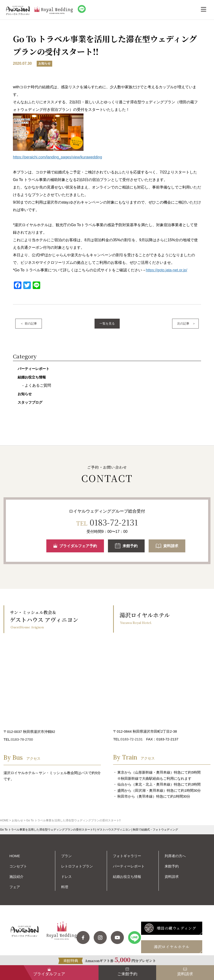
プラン (66, 856)
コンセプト (18, 866)
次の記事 (183, 323)
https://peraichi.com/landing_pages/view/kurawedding (57, 157)
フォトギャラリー (127, 856)
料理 (65, 887)
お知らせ (25, 394)
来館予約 (126, 547)
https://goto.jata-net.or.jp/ (166, 270)
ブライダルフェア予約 (75, 546)
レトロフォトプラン (77, 866)
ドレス (66, 877)
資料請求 (167, 547)
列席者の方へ (175, 856)
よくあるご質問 (38, 385)
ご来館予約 (127, 974)
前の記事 (31, 323)
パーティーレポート (34, 369)
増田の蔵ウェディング (170, 929)
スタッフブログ (30, 402)
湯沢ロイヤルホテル (172, 947)
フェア (15, 887)
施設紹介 (16, 877)
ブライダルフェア (49, 974)
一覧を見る (107, 323)
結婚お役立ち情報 (32, 377)
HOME (15, 856)
